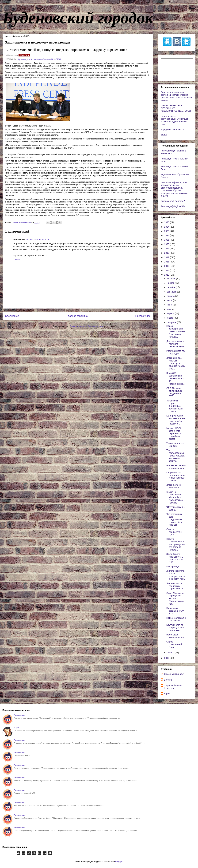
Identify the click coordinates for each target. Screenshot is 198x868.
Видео (164, 135)
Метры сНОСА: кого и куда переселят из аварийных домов (174, 434)
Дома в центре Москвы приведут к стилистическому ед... (176, 363)
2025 (167, 222)
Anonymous (19, 715)
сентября (172, 292)
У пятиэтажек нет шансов (175, 445)
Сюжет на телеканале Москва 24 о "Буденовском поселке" (175, 497)
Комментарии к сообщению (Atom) (86, 326)
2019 (167, 249)
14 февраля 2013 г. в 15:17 (39, 240)
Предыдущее (143, 316)
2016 (167, 262)
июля (170, 300)
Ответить (17, 260)
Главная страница (77, 316)
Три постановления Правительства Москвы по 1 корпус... (175, 456)
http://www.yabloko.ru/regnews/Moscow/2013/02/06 (39, 59)
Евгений (168, 680)
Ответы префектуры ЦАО (174, 532)
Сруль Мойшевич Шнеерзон (173, 687)
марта (170, 318)
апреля (171, 313)
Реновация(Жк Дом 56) (173, 206)
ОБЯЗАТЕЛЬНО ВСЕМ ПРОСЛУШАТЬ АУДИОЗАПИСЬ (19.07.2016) (176, 108)
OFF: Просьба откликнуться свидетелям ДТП (174, 392)
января (171, 653)
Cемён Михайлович (174, 674)
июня (170, 305)
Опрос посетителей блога (174, 644)
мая (169, 309)
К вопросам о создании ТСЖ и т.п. (175, 611)
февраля (172, 322)
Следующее (12, 316)
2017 (167, 257)
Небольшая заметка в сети (175, 636)
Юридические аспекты (172, 129)
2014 (167, 270)
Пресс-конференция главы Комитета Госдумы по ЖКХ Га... (176, 331)
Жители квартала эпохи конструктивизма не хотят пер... (176, 575)
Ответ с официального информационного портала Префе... (175, 544)
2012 (167, 658)
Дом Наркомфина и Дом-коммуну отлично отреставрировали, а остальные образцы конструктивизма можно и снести (174, 189)
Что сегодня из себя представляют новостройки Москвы (175, 519)
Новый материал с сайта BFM (176, 619)
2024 (167, 227)
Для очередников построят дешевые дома (175, 344)
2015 (167, 266)
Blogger (119, 862)
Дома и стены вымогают (173, 486)
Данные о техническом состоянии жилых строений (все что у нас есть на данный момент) (176, 96)
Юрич (167, 694)
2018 (167, 253)
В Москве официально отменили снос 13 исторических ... (176, 378)
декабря (171, 279)
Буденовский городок (78, 18)
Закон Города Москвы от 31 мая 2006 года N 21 (175, 558)
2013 (167, 275)
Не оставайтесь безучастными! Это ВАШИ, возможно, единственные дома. (175, 120)
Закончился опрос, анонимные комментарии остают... (174, 406)
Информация (173, 567)
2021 (167, 240)
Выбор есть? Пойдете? (173, 201)
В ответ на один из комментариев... (176, 467)
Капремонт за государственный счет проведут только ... (176, 476)
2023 (167, 231)
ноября (171, 283)
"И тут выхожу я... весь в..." (175, 508)
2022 (167, 235)
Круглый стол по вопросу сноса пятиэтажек (175, 628)
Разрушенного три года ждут (176, 352)
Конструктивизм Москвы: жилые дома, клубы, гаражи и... (176, 420)
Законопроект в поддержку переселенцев (175, 586)
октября (171, 287)
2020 (167, 244)
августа (171, 296)
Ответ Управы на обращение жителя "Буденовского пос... (175, 598)
